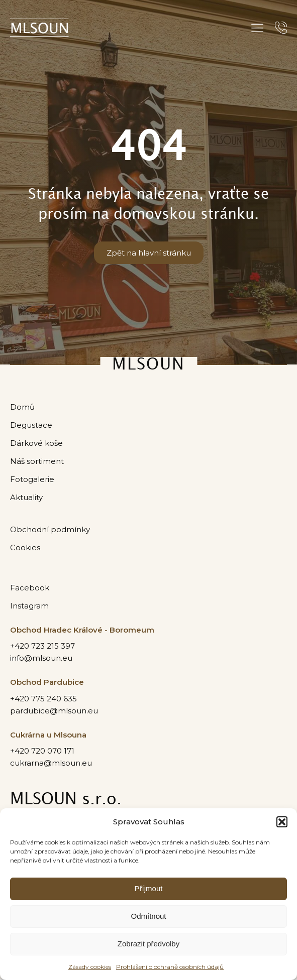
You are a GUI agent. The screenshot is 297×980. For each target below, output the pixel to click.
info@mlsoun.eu (41, 659)
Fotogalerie (32, 480)
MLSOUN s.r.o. (66, 801)
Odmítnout (148, 916)
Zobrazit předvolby (148, 944)
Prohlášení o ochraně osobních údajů (170, 967)
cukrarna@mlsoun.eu (51, 763)
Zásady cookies (90, 967)
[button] (282, 822)
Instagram (29, 606)
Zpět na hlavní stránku (149, 253)
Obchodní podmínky (50, 530)
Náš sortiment (37, 462)
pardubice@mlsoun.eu (54, 711)
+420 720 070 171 (42, 751)
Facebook (30, 588)
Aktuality (26, 498)
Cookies (25, 548)
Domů (22, 407)
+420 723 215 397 (42, 647)
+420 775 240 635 (43, 699)
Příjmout (149, 888)
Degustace (31, 425)
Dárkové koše (36, 443)
